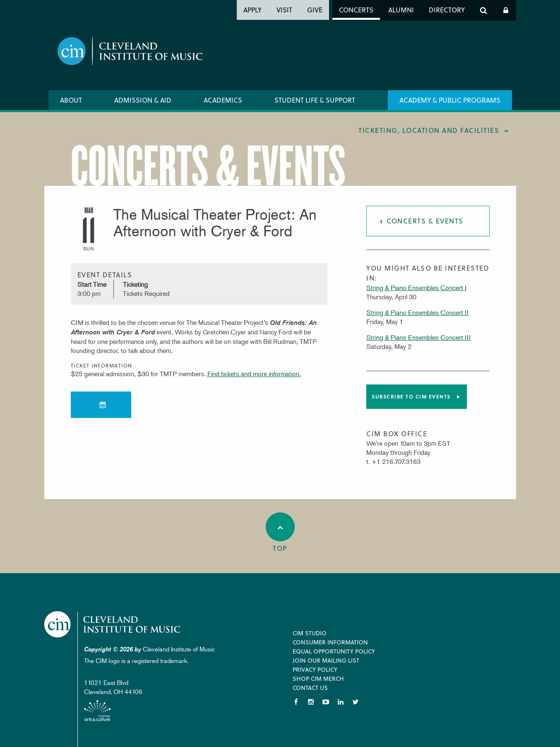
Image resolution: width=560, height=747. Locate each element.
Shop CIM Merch (318, 679)
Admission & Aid (143, 100)
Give (315, 10)
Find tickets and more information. (254, 374)
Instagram (311, 702)
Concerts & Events (425, 221)
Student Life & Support (315, 100)
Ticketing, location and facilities (429, 130)
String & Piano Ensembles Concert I (416, 288)
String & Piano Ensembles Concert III (418, 337)
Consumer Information (330, 642)
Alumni (401, 10)
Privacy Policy (315, 669)
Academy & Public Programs (450, 100)
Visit (284, 10)
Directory (447, 10)
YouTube (326, 702)
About (71, 100)
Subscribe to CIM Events (411, 396)
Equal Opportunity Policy (334, 651)
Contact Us (310, 688)
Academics (223, 100)
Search (483, 10)
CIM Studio (310, 633)
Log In (506, 10)
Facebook (296, 702)
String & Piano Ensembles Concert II (417, 312)
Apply (252, 10)
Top (280, 533)
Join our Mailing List (326, 660)
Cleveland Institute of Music (113, 624)
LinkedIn (341, 702)
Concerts (356, 10)
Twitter (356, 702)
